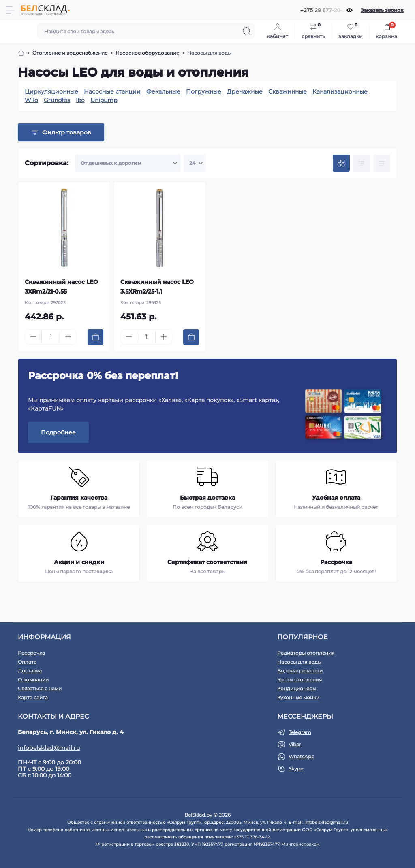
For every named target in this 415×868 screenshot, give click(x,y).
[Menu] (11, 10)
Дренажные (245, 91)
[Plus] (68, 337)
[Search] (247, 31)
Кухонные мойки (298, 697)
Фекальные (163, 91)
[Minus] (33, 337)
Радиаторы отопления (306, 653)
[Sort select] (128, 163)
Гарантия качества (79, 498)
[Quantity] (51, 337)
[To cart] (95, 337)
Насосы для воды (299, 662)
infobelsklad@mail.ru (49, 748)
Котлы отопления (299, 680)
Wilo (31, 100)
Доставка (30, 671)
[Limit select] (195, 163)
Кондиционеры (297, 688)
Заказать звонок (382, 10)
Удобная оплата (336, 498)
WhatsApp (302, 756)
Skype (296, 769)
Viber (295, 744)
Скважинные (288, 91)
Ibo (80, 100)
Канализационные (340, 91)
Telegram (300, 732)
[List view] (362, 163)
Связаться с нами (40, 688)
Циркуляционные (51, 91)
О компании (33, 680)
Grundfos (57, 100)
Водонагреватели (300, 671)
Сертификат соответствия (207, 562)
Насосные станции (112, 91)
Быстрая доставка (207, 498)
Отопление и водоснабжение (70, 53)
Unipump (104, 100)
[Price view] (382, 163)
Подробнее (58, 432)
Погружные (204, 91)
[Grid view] (341, 163)
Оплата (27, 662)
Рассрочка (336, 562)
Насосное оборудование (147, 53)
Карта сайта (33, 697)
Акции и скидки (79, 562)
